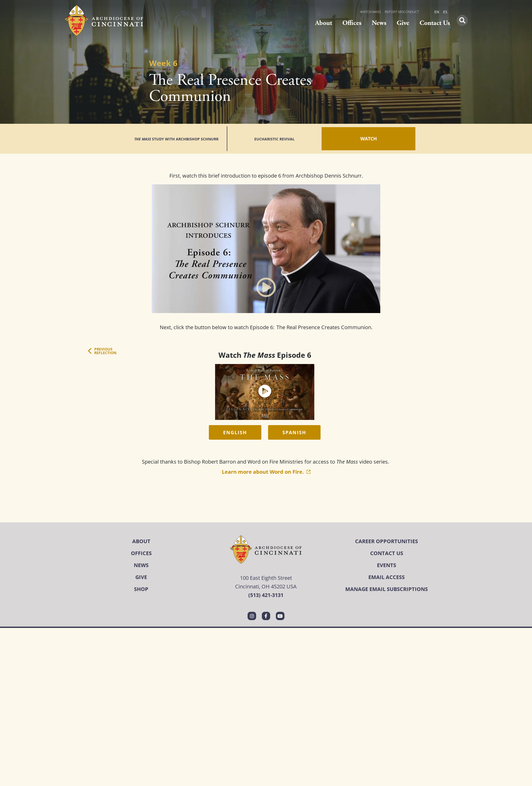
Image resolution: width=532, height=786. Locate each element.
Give (403, 23)
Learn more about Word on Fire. (266, 455)
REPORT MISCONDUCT (402, 12)
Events (387, 548)
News (379, 23)
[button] (462, 20)
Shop (141, 572)
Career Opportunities (387, 525)
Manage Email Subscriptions (387, 572)
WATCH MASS (370, 12)
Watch (365, 130)
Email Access (387, 560)
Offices (352, 23)
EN (437, 12)
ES (445, 12)
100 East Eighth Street (266, 561)
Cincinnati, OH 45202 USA (266, 570)
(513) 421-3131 (266, 578)
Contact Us (435, 23)
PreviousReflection (105, 334)
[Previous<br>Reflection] (90, 334)
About (324, 23)
